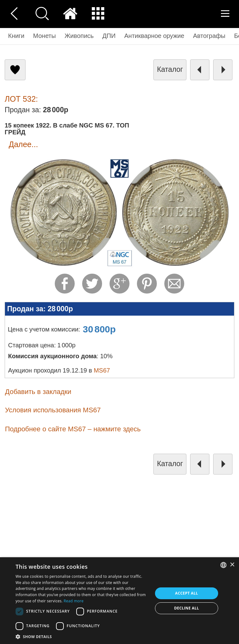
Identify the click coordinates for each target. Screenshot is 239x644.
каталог (170, 69)
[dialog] (119, 601)
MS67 (102, 370)
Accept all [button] (187, 593)
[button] (82, 636)
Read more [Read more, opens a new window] (74, 601)
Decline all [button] (187, 608)
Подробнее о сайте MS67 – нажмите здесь (73, 429)
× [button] (232, 565)
